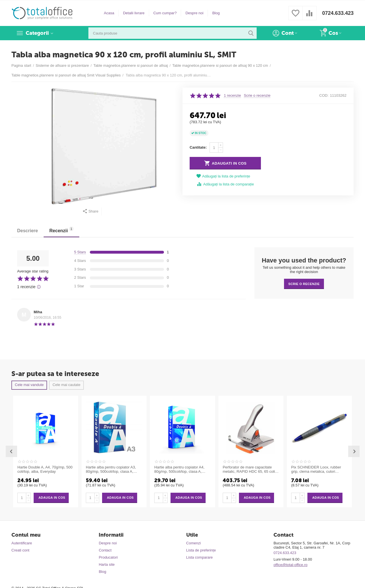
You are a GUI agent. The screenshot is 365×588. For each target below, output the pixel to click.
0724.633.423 (338, 13)
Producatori (108, 557)
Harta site (107, 564)
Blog (216, 13)
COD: (324, 95)
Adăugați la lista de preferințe (223, 176)
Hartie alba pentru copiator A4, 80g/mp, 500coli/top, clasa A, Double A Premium (179, 470)
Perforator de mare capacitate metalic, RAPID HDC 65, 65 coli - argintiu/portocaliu (250, 470)
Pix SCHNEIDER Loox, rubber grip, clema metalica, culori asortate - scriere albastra (316, 470)
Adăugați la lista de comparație (225, 184)
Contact (105, 550)
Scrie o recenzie (257, 96)
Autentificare (22, 543)
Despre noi (194, 13)
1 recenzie (232, 96)
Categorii (37, 33)
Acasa (109, 13)
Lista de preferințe (201, 550)
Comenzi (193, 543)
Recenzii (61, 230)
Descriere (28, 231)
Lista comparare (199, 557)
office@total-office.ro (290, 565)
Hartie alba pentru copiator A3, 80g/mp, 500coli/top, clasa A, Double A (111, 470)
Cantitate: (198, 147)
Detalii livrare (134, 13)
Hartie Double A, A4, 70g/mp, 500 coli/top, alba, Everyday (45, 469)
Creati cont (20, 550)
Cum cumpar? (165, 13)
